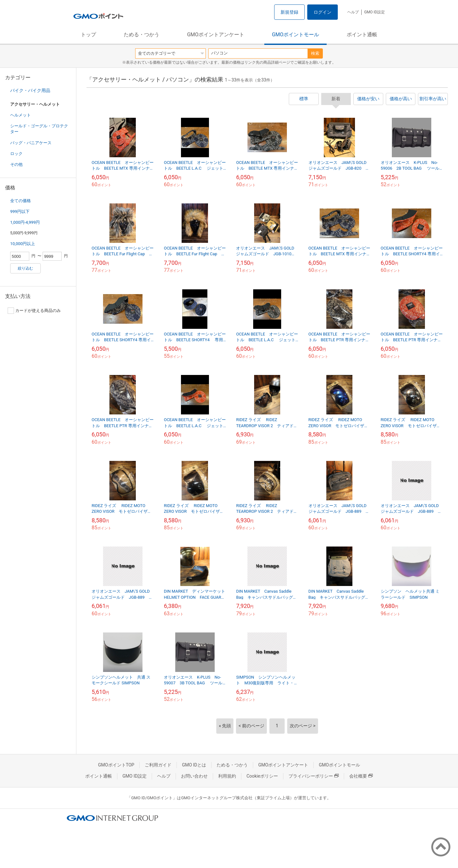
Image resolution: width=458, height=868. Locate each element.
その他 (16, 164)
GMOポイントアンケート (216, 35)
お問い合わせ (194, 776)
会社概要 (361, 776)
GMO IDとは (194, 765)
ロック (16, 154)
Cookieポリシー (262, 776)
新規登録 (289, 12)
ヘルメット (21, 115)
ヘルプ (353, 12)
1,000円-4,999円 (25, 222)
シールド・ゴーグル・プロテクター (39, 129)
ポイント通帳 (362, 35)
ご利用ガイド (158, 765)
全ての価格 (21, 201)
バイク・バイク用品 (30, 90)
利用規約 (227, 776)
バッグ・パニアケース (31, 143)
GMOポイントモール (295, 35)
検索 (315, 53)
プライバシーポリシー (314, 776)
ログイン (323, 12)
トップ (88, 35)
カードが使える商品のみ (34, 311)
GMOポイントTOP (116, 765)
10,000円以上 (23, 244)
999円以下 (20, 212)
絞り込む (25, 268)
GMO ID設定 (375, 12)
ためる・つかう (142, 35)
